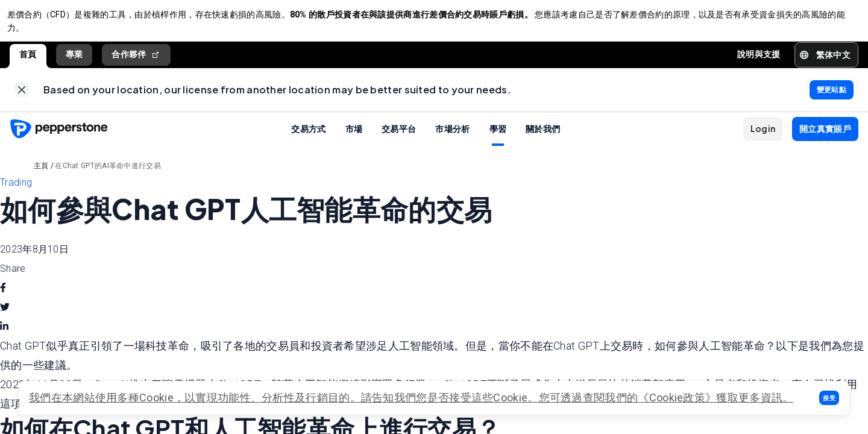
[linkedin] (4, 337)
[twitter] (5, 318)
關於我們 (543, 139)
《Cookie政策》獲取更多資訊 (710, 398)
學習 (498, 139)
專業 (74, 60)
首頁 (28, 60)
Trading (16, 193)
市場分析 (452, 139)
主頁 (41, 176)
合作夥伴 (136, 60)
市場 (354, 139)
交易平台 (399, 139)
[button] (829, 398)
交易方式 (308, 139)
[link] (22, 98)
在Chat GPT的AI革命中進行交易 (108, 176)
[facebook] (3, 298)
